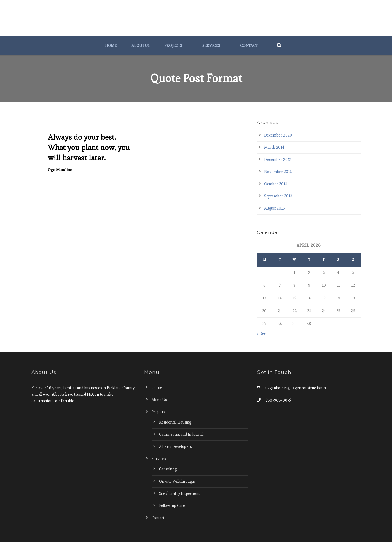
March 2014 (274, 147)
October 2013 (276, 184)
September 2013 (278, 196)
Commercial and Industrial (181, 434)
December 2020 (278, 135)
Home (111, 46)
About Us (141, 46)
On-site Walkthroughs (177, 481)
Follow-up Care (172, 506)
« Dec (261, 333)
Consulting (168, 469)
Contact (249, 46)
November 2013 (278, 172)
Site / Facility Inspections (179, 493)
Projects (173, 46)
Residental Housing (175, 422)
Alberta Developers (175, 447)
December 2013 (278, 160)
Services (211, 46)
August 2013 (275, 208)
